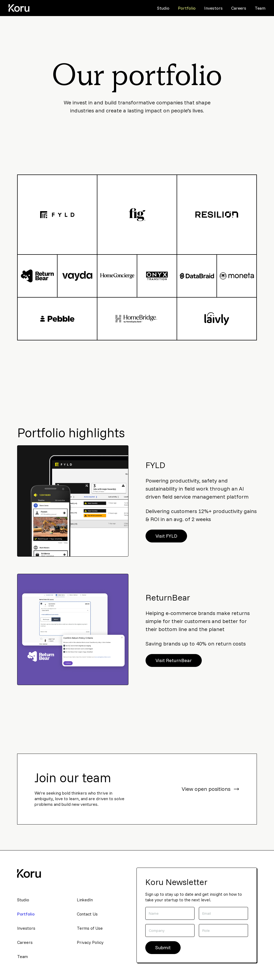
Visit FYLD (166, 536)
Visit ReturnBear (174, 660)
